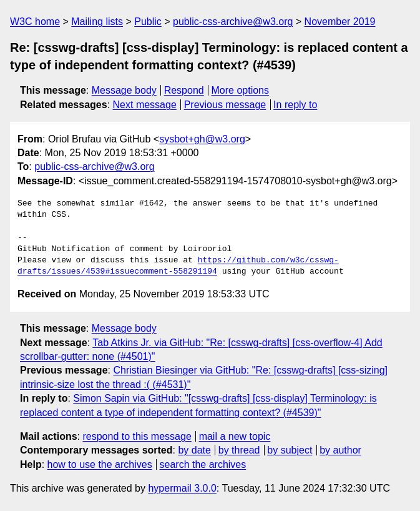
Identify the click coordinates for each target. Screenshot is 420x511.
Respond (184, 90)
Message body (124, 90)
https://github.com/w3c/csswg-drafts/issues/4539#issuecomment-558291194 (178, 266)
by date (194, 450)
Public (148, 22)
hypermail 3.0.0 (182, 488)
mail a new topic (235, 436)
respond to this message (137, 436)
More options (241, 90)
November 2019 (340, 22)
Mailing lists (97, 22)
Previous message (225, 105)
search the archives (203, 464)
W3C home (35, 22)
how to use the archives (100, 464)
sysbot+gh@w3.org (202, 139)
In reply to (295, 105)
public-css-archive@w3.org (233, 22)
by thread (239, 450)
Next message (145, 105)
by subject (290, 450)
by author (340, 450)
